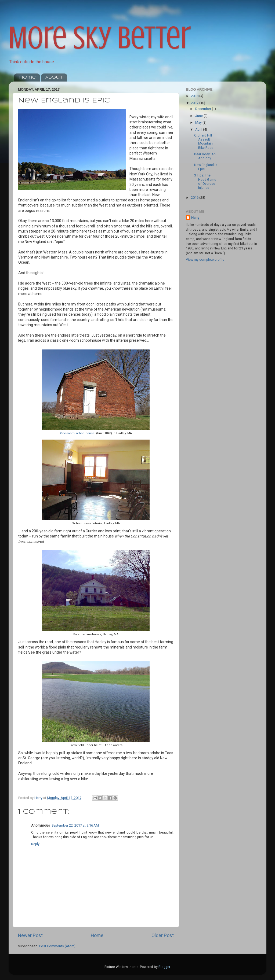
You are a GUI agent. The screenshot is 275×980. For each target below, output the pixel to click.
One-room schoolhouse (77, 433)
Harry (195, 218)
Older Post (163, 935)
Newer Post (30, 935)
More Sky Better (100, 38)
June (199, 116)
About (54, 78)
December (204, 109)
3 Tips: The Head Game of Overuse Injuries (205, 181)
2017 (195, 103)
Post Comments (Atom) (57, 946)
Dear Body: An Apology (205, 156)
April (199, 129)
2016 (195, 198)
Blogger (164, 967)
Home (27, 78)
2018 (195, 96)
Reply (35, 844)
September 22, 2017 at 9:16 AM (75, 825)
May (199, 122)
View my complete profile (205, 259)
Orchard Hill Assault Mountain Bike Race (204, 141)
